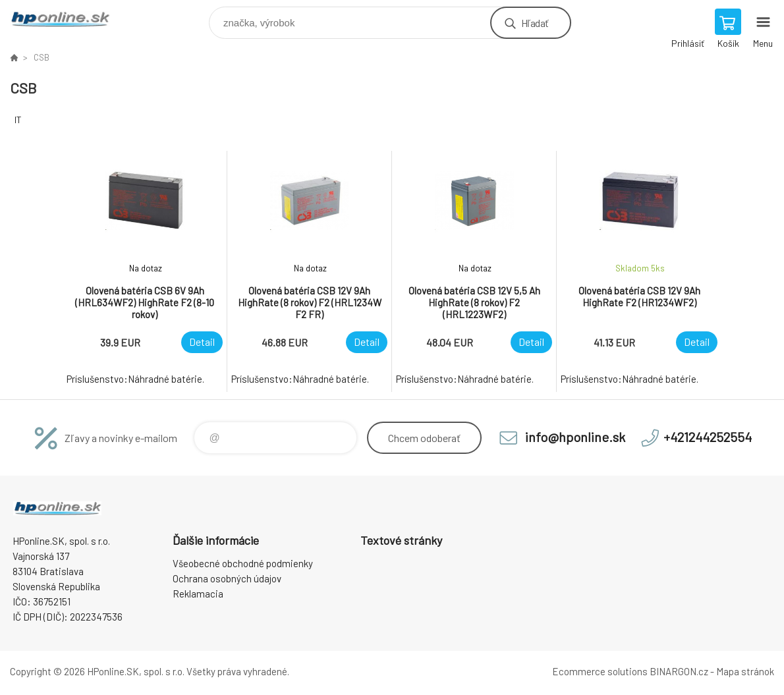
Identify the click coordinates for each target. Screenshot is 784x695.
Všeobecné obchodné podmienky (243, 563)
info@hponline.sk (575, 437)
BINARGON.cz (679, 671)
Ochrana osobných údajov (227, 578)
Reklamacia (198, 594)
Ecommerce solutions (600, 671)
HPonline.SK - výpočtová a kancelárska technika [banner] (68, 19)
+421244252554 (708, 437)
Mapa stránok (745, 671)
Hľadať (535, 23)
